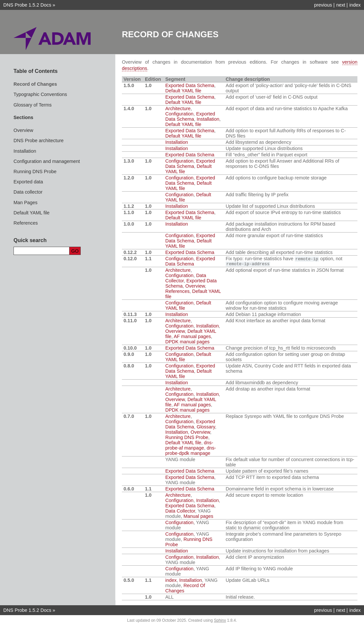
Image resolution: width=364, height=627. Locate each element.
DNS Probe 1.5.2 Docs (27, 5)
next (341, 5)
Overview (23, 130)
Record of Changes (35, 84)
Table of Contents (36, 71)
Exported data (28, 182)
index (355, 5)
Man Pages (26, 203)
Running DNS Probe (35, 172)
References (26, 223)
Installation (25, 151)
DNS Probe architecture (39, 141)
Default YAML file (31, 213)
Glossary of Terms (33, 105)
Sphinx (220, 622)
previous (323, 5)
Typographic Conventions (40, 94)
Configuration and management (47, 161)
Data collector (28, 192)
